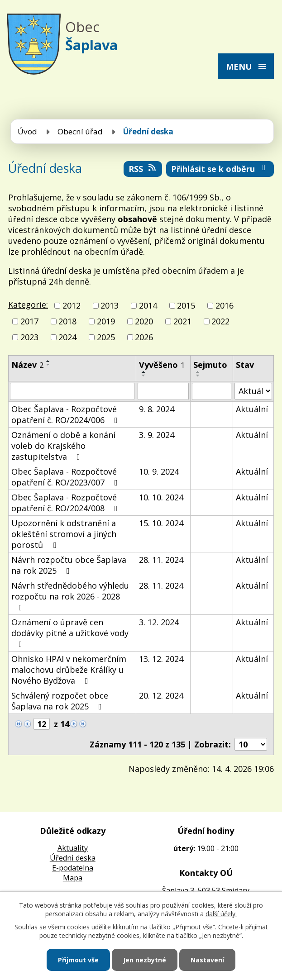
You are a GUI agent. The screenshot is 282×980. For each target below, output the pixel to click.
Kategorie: (28, 304)
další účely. (221, 914)
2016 (225, 305)
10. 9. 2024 (159, 471)
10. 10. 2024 (161, 497)
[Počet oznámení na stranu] (251, 744)
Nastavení (207, 960)
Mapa (73, 878)
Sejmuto (210, 365)
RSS (143, 169)
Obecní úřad (80, 131)
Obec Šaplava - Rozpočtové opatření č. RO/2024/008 (66, 503)
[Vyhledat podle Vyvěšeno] (163, 391)
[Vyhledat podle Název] (72, 391)
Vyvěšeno (162, 365)
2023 (29, 338)
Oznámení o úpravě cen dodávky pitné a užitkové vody (70, 633)
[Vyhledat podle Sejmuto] (212, 391)
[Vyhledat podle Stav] (253, 391)
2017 (29, 321)
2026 (144, 338)
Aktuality (73, 848)
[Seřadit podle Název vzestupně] (48, 361)
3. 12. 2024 (159, 622)
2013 (110, 305)
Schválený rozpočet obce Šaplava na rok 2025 (60, 701)
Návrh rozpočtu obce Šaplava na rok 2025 (69, 565)
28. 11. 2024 (161, 560)
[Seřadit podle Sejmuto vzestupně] (198, 372)
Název (27, 365)
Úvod (27, 131)
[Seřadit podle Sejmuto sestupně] (198, 376)
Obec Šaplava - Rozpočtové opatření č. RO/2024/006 (66, 414)
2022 (220, 321)
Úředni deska (73, 858)
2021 (182, 321)
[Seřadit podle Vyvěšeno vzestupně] (144, 372)
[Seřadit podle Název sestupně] (48, 365)
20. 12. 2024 (161, 695)
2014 (148, 305)
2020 (144, 321)
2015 (186, 305)
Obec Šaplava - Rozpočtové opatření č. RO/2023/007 (66, 477)
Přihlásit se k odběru (220, 169)
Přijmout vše (78, 960)
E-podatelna (73, 868)
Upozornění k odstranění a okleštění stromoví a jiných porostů (64, 534)
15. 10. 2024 (161, 523)
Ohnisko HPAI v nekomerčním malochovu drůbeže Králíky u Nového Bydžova (69, 670)
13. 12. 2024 (161, 659)
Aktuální (252, 409)
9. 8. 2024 (157, 409)
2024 (67, 338)
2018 (67, 321)
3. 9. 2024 (157, 435)
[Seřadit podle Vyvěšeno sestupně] (144, 376)
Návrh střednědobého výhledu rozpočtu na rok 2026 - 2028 (70, 596)
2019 (106, 321)
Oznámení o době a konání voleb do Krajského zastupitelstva (63, 446)
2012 (72, 305)
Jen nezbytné (145, 960)
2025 (106, 338)
